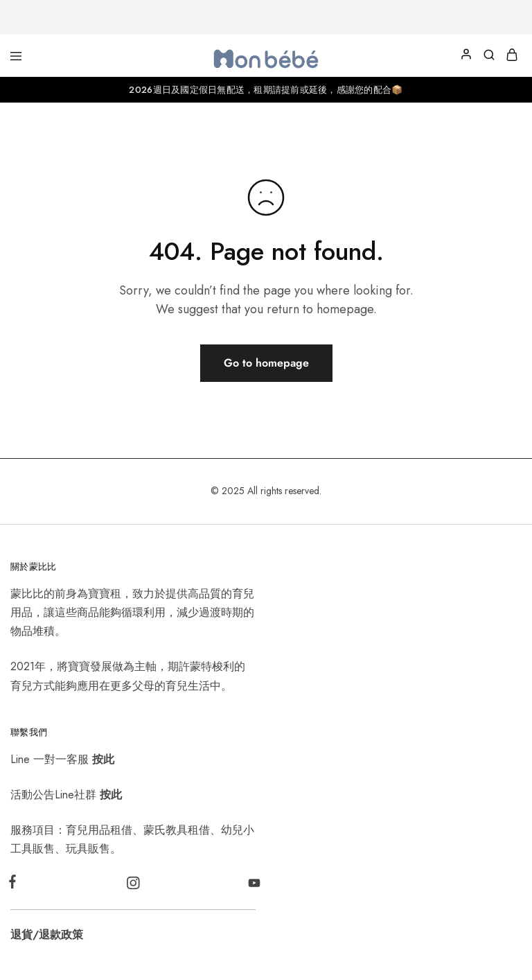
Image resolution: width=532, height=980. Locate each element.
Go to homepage (266, 363)
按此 (103, 759)
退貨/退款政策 (47, 935)
